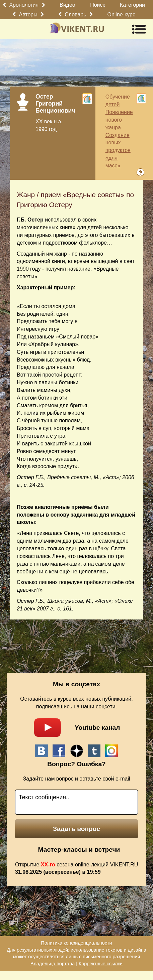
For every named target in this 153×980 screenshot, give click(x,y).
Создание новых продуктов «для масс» (118, 150)
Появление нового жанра (119, 120)
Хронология (24, 5)
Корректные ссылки (101, 964)
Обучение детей (118, 101)
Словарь (75, 15)
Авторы (28, 15)
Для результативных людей (37, 950)
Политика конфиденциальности (76, 943)
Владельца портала (53, 964)
